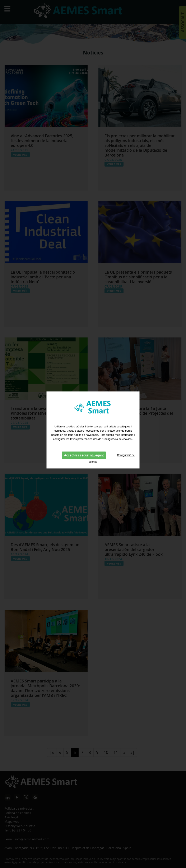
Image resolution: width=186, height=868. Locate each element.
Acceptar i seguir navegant (84, 446)
